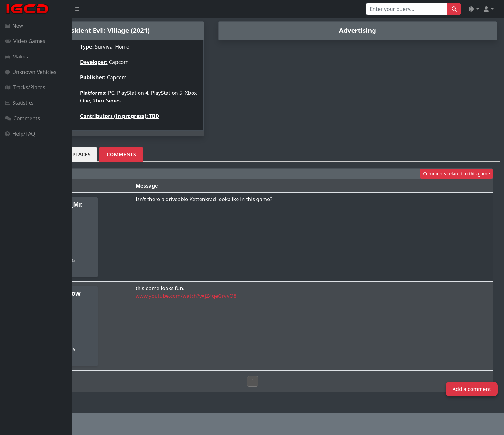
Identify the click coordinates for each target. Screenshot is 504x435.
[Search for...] (407, 9)
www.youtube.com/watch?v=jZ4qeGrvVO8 (239, 296)
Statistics (19, 103)
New (14, 26)
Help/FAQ (20, 134)
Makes (17, 57)
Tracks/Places (25, 87)
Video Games (25, 41)
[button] (474, 9)
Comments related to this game (456, 174)
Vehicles (95, 155)
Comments (22, 118)
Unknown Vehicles (31, 72)
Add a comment (472, 389)
